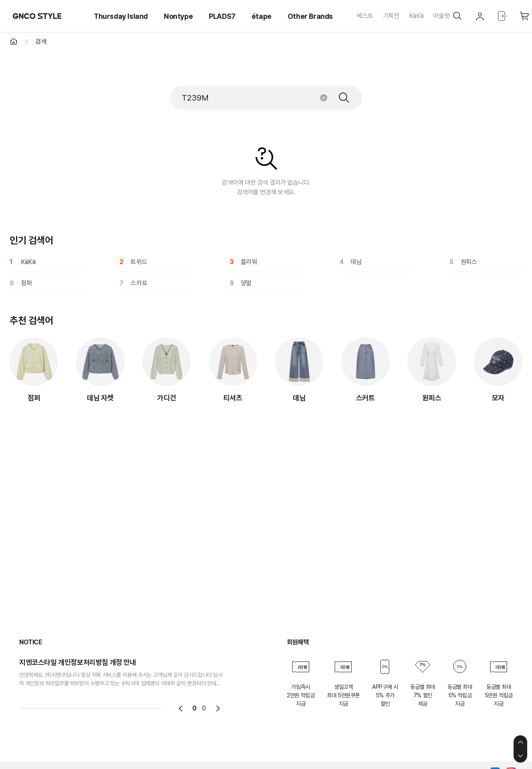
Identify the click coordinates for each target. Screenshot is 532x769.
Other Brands (310, 16)
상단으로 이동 (520, 742)
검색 (344, 98)
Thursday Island (121, 16)
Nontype (178, 16)
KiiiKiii (416, 16)
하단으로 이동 (520, 756)
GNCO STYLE (37, 16)
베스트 (365, 16)
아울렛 (441, 16)
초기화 (324, 98)
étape (262, 16)
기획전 (391, 16)
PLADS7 (222, 16)
